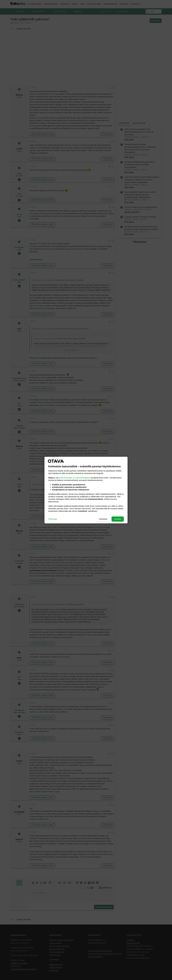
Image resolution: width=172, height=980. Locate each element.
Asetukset (103, 519)
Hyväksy (118, 519)
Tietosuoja (53, 519)
